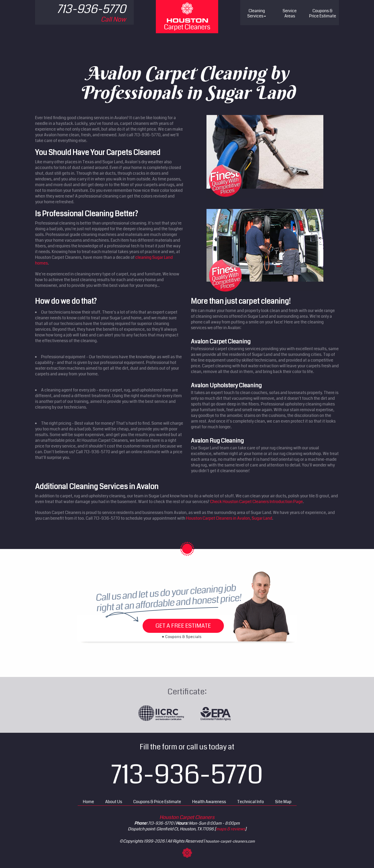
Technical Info (251, 802)
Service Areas (290, 13)
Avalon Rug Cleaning (217, 441)
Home (88, 802)
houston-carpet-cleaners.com (230, 841)
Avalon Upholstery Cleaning (226, 385)
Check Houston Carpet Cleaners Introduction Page (256, 502)
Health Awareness (209, 802)
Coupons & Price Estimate (157, 802)
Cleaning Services (257, 13)
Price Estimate (323, 13)
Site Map (283, 802)
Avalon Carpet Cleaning (221, 341)
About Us (114, 802)
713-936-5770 (187, 775)
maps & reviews (231, 829)
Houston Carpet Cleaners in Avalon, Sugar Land (229, 518)
